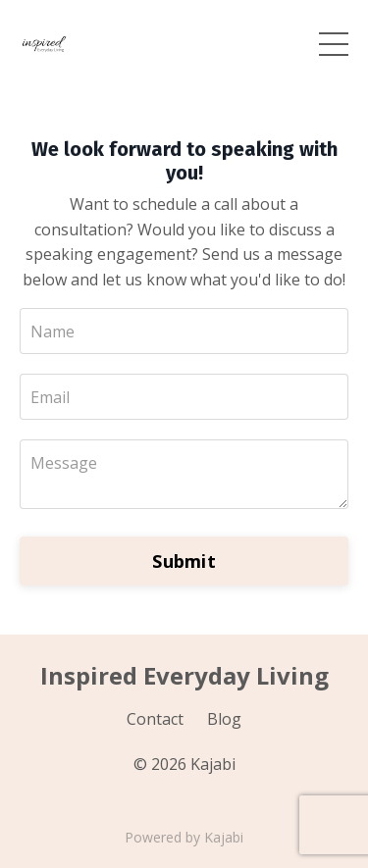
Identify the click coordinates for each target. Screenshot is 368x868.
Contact (155, 719)
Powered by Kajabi (184, 837)
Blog (224, 719)
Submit (184, 561)
